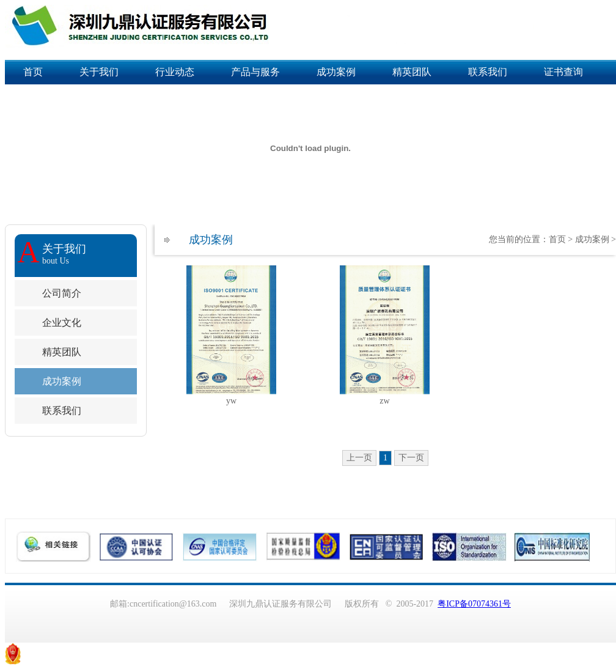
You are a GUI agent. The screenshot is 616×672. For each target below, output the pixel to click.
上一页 (359, 458)
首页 (33, 72)
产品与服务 (255, 72)
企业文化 (62, 323)
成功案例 (336, 72)
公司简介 (62, 293)
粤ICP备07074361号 (474, 604)
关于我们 (99, 72)
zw (384, 401)
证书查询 (563, 72)
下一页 (411, 458)
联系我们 (488, 72)
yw (231, 401)
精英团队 (412, 72)
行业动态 (175, 72)
